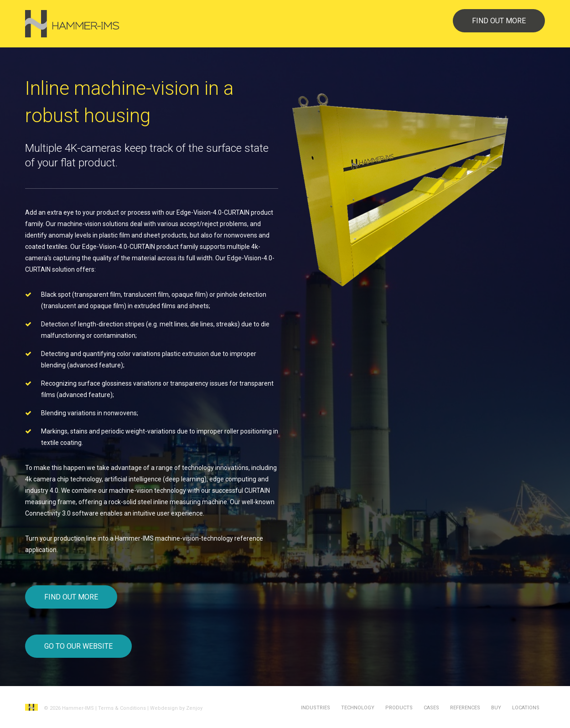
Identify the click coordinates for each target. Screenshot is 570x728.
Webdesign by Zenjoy (176, 708)
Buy (496, 708)
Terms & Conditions (122, 708)
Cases (431, 708)
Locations (526, 708)
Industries (316, 708)
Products (399, 708)
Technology (358, 708)
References (465, 708)
